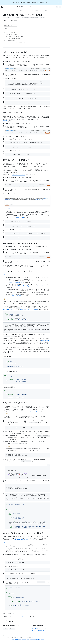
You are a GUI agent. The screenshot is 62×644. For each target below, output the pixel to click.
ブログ (42, 639)
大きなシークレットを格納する (15, 403)
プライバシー (18, 639)
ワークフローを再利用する (16, 282)
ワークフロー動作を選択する (32, 10)
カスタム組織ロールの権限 (19, 175)
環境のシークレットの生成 (13, 113)
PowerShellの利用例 (10, 372)
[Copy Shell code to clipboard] (48, 465)
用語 (13, 639)
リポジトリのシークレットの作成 (16, 52)
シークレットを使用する (44, 10)
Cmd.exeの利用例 (9, 387)
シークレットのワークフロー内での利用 (18, 271)
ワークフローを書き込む (19, 10)
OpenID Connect (17, 296)
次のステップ (8, 613)
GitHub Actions (6, 10)
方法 (12, 10)
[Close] (58, 2)
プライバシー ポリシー (7, 631)
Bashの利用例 (8, 356)
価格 (28, 639)
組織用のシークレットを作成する (16, 160)
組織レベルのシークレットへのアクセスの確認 (21, 243)
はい (5, 629)
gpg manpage (34, 411)
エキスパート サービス (35, 639)
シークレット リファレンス (21, 617)
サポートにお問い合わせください (39, 630)
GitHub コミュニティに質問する (39, 628)
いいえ (12, 629)
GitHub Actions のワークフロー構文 (29, 309)
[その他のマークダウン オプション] (16, 25)
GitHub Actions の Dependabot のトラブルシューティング (32, 286)
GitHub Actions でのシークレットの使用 (24, 540)
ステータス (24, 639)
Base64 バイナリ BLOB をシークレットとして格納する (24, 533)
